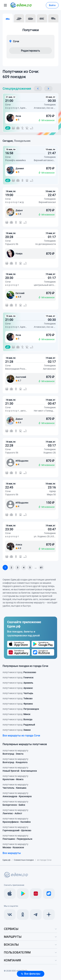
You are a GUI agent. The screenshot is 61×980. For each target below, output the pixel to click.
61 (41, 568)
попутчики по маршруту (15, 752)
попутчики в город (19, 672)
